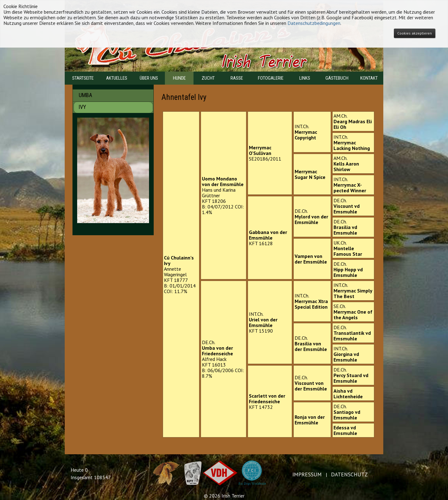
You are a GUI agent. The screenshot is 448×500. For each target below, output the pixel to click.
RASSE (237, 78)
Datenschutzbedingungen (314, 23)
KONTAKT (369, 78)
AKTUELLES (117, 78)
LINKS (305, 78)
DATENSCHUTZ (349, 474)
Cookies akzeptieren (415, 33)
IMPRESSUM (307, 474)
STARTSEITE (83, 78)
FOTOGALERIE (271, 78)
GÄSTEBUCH (337, 78)
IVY (117, 107)
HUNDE (179, 78)
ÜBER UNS (149, 78)
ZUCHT (208, 78)
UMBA (117, 95)
